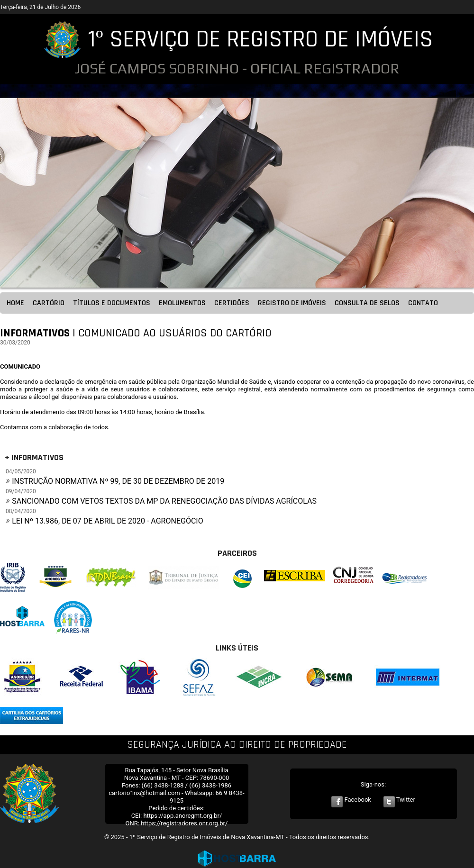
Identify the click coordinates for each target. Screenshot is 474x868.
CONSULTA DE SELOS (367, 303)
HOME (15, 303)
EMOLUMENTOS (182, 303)
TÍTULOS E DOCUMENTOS (112, 303)
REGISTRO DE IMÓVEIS (292, 303)
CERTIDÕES (232, 303)
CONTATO (423, 303)
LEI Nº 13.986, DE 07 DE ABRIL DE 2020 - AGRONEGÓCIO (107, 521)
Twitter (399, 800)
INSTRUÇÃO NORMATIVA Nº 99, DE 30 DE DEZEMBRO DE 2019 (118, 481)
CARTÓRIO (49, 303)
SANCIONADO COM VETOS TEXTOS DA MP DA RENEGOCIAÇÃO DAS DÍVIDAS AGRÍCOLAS (164, 501)
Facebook (351, 800)
